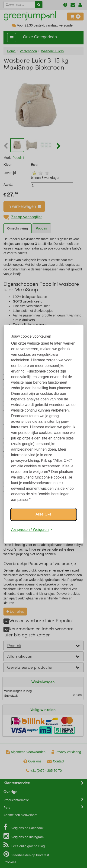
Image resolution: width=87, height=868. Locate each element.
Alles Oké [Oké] (43, 514)
